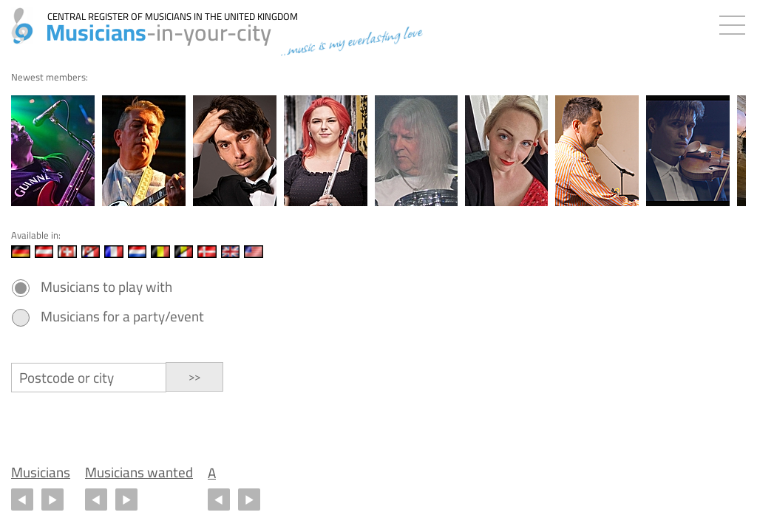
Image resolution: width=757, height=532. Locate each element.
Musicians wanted (139, 473)
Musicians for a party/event (122, 317)
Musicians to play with (106, 287)
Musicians (41, 473)
